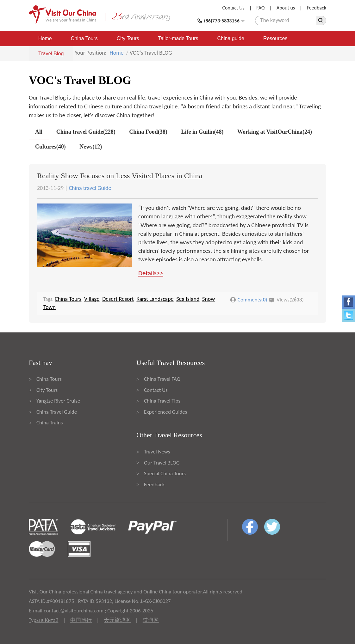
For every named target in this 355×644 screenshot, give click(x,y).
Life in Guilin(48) (202, 132)
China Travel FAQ (162, 379)
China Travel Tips (162, 401)
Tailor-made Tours (178, 38)
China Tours (84, 38)
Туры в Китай (44, 620)
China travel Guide (90, 188)
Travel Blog (51, 54)
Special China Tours (165, 474)
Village (92, 299)
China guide (231, 38)
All (39, 132)
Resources (275, 38)
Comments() (252, 300)
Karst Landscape (155, 299)
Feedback (316, 8)
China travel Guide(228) (86, 132)
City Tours (128, 38)
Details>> (151, 273)
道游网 (151, 620)
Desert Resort (118, 299)
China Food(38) (148, 132)
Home (45, 38)
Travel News (157, 452)
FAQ (260, 8)
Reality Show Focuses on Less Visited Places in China (120, 176)
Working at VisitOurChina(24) (275, 132)
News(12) (91, 147)
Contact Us (234, 8)
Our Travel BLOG (162, 463)
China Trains (50, 423)
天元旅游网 (117, 620)
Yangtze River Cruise (58, 401)
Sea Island (188, 299)
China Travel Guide (57, 412)
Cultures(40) (50, 147)
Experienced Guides (165, 412)
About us (286, 8)
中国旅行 (81, 620)
